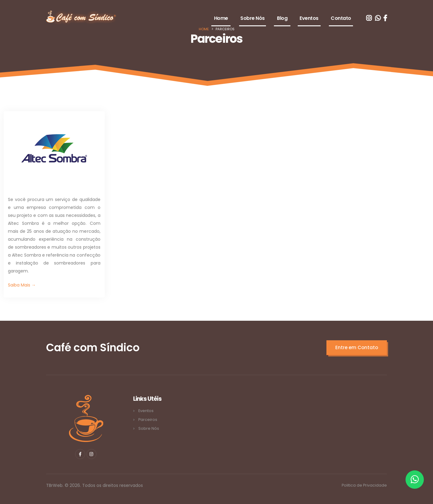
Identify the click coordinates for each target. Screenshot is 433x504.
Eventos (309, 18)
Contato (341, 18)
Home (221, 18)
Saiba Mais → (22, 285)
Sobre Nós (253, 18)
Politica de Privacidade (364, 485)
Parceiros (148, 420)
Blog (282, 18)
